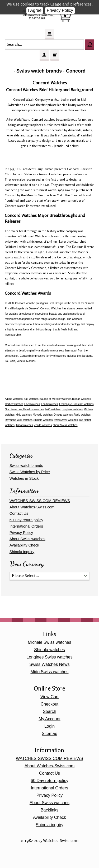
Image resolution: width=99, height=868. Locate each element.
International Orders (26, 526)
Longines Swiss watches (49, 657)
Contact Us (19, 513)
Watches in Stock (24, 478)
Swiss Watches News (49, 664)
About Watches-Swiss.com (32, 507)
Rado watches (82, 415)
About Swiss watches (27, 539)
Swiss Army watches (66, 420)
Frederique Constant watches (76, 404)
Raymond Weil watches (18, 420)
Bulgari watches (81, 399)
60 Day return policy (26, 520)
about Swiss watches (65, 425)
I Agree (35, 10)
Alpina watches (14, 399)
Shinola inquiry (22, 552)
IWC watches (53, 409)
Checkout (50, 704)
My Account (49, 719)
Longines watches (72, 409)
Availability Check (24, 545)
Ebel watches (32, 404)
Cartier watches (14, 404)
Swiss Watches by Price (30, 472)
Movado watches (43, 415)
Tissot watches (24, 425)
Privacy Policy (60, 10)
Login (49, 726)
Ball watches (31, 399)
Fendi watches (49, 404)
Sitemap (49, 734)
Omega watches (63, 415)
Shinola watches (43, 420)
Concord (76, 71)
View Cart (49, 697)
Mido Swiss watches (49, 672)
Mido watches (24, 415)
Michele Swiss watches (49, 642)
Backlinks (50, 810)
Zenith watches (43, 425)
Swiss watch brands (39, 71)
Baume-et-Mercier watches (55, 399)
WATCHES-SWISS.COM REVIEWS (40, 501)
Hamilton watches (33, 409)
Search (49, 711)
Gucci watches (13, 409)
